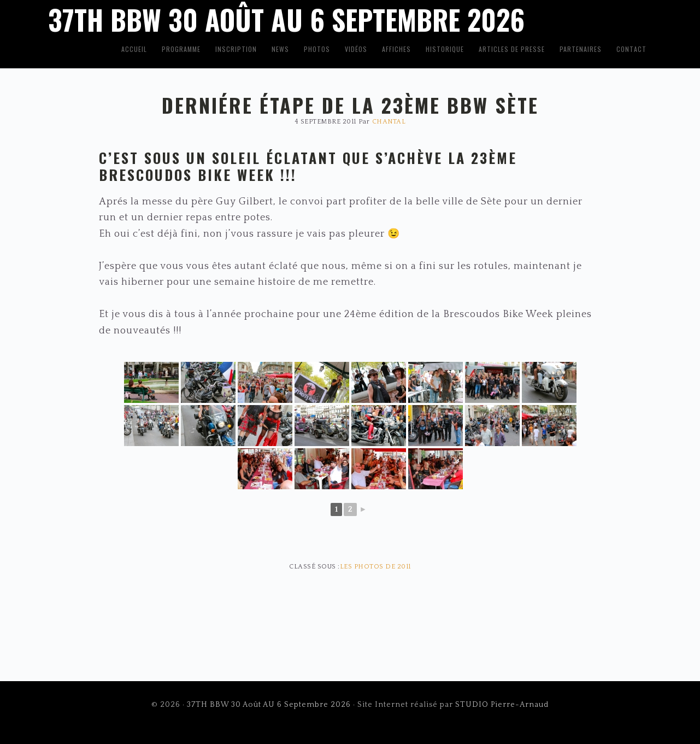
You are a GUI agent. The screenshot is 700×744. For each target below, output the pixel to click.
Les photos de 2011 (375, 567)
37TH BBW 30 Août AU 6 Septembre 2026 (269, 705)
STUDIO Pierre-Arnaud (502, 705)
